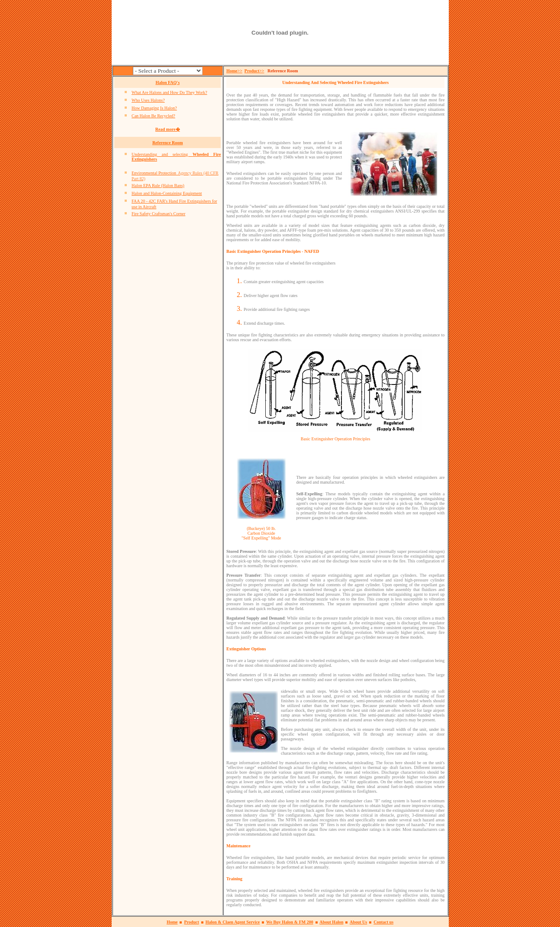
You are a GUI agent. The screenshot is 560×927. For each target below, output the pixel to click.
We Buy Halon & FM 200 (290, 922)
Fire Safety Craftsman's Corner (158, 214)
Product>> (254, 71)
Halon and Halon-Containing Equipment (167, 193)
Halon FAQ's (167, 82)
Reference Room (168, 143)
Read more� (168, 129)
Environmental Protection (154, 173)
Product (191, 922)
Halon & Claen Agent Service (233, 922)
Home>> (234, 71)
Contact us (383, 922)
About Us (358, 922)
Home (172, 922)
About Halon (331, 922)
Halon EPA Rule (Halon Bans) (158, 186)
